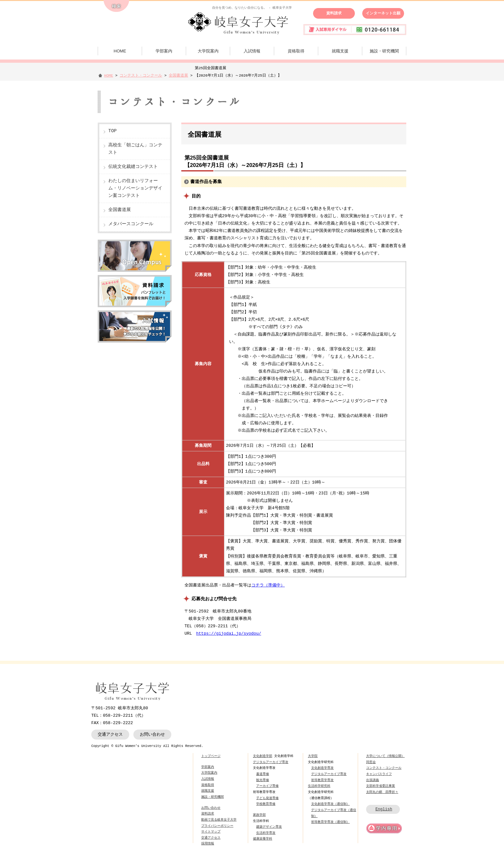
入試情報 (252, 51)
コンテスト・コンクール (141, 75)
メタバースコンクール (131, 224)
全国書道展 (178, 75)
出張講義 (373, 780)
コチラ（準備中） (268, 585)
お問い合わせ (152, 734)
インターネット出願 (383, 13)
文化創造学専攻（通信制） (330, 804)
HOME (120, 51)
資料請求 (334, 13)
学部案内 (164, 51)
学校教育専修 (266, 804)
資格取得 (296, 51)
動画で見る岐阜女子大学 (219, 820)
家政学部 (259, 815)
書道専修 (263, 774)
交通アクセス (110, 734)
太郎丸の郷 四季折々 (382, 792)
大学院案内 (208, 51)
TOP (113, 131)
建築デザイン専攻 (269, 827)
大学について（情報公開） (385, 756)
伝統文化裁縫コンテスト (133, 167)
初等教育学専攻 (322, 780)
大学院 (313, 756)
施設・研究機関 (384, 51)
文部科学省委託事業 (381, 786)
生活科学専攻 (266, 833)
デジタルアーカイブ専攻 (271, 762)
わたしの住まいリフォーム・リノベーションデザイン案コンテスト (135, 188)
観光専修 (263, 780)
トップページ (211, 756)
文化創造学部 (263, 756)
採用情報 (208, 843)
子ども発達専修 (267, 798)
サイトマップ (211, 832)
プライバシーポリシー (217, 826)
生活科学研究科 (319, 786)
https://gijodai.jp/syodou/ (229, 633)
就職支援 (340, 51)
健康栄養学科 (263, 839)
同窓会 (371, 762)
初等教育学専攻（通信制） (330, 822)
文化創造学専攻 (322, 768)
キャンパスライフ (379, 774)
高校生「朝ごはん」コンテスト (135, 149)
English (384, 809)
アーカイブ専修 (267, 786)
